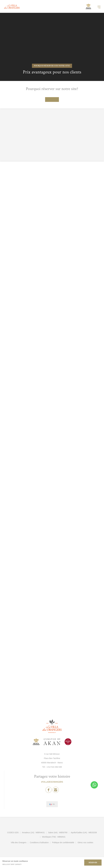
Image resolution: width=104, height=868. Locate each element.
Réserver (93, 863)
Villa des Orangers (19, 842)
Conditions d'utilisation (39, 842)
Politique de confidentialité (63, 842)
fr (54, 804)
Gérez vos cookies (85, 842)
